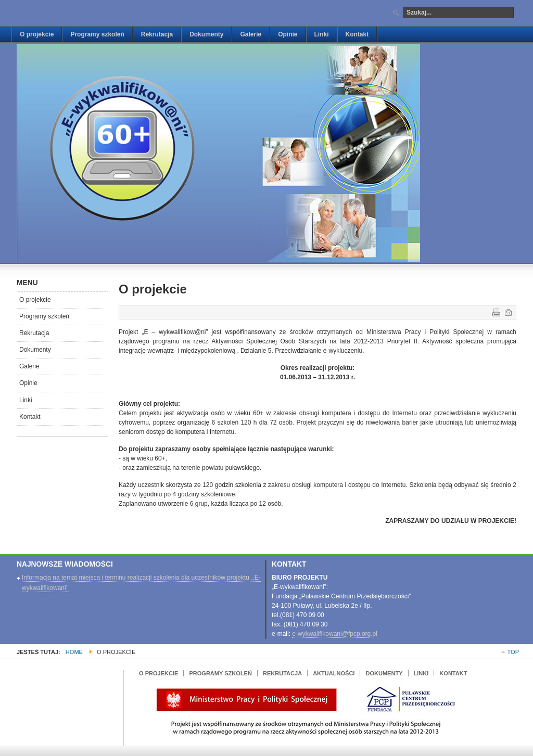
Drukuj (496, 312)
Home (74, 652)
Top (513, 652)
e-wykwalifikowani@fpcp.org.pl (335, 634)
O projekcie (35, 300)
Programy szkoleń (44, 316)
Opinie (28, 383)
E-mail (507, 312)
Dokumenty (35, 350)
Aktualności (334, 673)
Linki (26, 400)
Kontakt (30, 417)
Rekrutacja (34, 333)
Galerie (29, 366)
